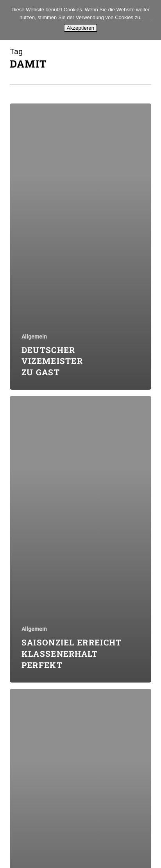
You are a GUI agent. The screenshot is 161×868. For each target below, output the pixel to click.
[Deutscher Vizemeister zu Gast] (81, 247)
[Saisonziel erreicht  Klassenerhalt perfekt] (81, 539)
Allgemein (34, 337)
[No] (151, 20)
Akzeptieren (80, 28)
